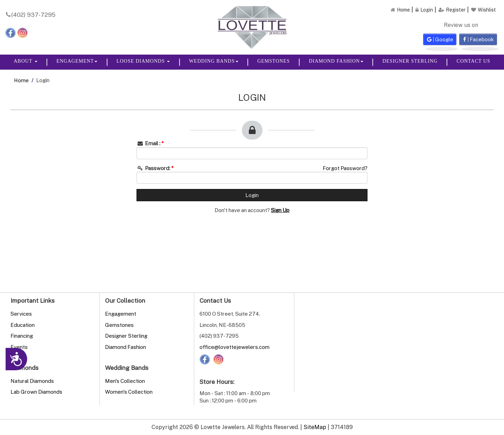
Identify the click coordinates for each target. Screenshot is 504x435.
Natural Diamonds (32, 381)
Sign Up (280, 210)
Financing (22, 336)
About (25, 61)
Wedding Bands (214, 61)
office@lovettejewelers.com (234, 347)
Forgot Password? (345, 168)
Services (21, 314)
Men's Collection (125, 381)
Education (23, 325)
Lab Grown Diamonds (36, 392)
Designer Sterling (410, 61)
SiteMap (315, 427)
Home (21, 80)
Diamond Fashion (336, 61)
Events (19, 347)
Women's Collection (129, 392)
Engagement (77, 61)
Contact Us (474, 61)
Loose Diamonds (143, 61)
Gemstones (274, 61)
